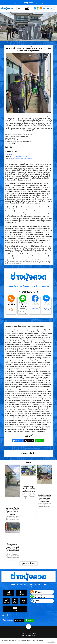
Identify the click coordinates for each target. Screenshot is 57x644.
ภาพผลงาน (21, 594)
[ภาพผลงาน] (21, 592)
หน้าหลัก (9, 594)
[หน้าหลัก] (9, 592)
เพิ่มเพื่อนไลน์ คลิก (23, 303)
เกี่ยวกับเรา (6, 602)
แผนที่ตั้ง (23, 602)
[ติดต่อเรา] (15, 600)
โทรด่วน (11, 303)
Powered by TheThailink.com (29, 635)
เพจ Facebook (35, 303)
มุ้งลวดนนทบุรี (35, 305)
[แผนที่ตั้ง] (24, 600)
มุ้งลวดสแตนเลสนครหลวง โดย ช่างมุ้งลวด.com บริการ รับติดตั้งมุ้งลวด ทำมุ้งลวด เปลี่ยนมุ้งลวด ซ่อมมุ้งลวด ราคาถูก (13, 548)
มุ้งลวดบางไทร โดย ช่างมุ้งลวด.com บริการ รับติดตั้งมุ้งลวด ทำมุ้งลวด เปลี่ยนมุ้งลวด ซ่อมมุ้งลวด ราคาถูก (13, 511)
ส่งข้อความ (46, 303)
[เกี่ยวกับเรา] (6, 600)
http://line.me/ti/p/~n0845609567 (20, 156)
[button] (2, 27)
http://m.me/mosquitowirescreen (16, 160)
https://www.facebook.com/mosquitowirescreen (21, 158)
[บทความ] (15, 608)
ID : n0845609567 (23, 306)
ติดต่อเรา (15, 602)
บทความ (15, 610)
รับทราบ (51, 641)
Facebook (37, 600)
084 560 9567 (48, 8)
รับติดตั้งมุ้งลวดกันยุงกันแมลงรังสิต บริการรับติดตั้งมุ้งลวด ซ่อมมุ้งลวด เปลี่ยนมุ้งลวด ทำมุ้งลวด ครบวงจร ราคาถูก (44, 498)
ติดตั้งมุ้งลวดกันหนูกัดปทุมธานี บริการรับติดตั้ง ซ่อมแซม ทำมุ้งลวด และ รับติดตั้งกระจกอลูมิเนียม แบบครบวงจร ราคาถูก (28, 490)
